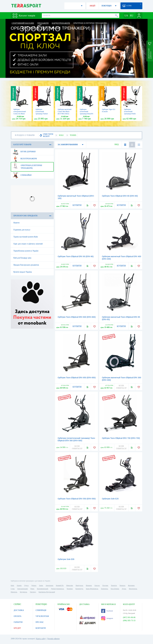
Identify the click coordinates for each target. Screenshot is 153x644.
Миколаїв (69, 585)
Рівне (32, 589)
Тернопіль (104, 589)
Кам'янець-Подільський (47, 592)
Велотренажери (25, 159)
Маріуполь (79, 585)
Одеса (26, 585)
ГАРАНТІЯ (18, 622)
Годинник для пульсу (22, 230)
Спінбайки (22, 175)
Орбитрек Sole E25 (110, 499)
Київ (12, 585)
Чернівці (70, 589)
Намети (17, 223)
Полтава (105, 585)
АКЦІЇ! (93, 6)
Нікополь (14, 592)
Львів (41, 585)
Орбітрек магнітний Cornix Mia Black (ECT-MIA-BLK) (65, 112)
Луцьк (124, 589)
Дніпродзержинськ (57, 589)
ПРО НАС (40, 622)
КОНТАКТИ (41, 628)
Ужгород (33, 592)
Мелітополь (133, 589)
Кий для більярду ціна (22, 258)
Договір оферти (53, 639)
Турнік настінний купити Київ (26, 237)
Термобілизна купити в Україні (26, 251)
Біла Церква (115, 589)
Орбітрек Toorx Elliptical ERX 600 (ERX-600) (77, 317)
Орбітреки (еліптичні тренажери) (27, 166)
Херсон (97, 585)
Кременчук (79, 589)
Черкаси (122, 585)
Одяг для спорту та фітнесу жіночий (28, 244)
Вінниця (89, 585)
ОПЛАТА (18, 616)
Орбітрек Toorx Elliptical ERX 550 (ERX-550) (77, 499)
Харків (19, 585)
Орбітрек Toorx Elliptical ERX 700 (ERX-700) (121, 438)
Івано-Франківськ (92, 589)
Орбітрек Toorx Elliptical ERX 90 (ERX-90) (76, 256)
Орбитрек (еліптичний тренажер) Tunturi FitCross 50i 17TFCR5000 (42, 114)
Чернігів (114, 585)
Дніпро (34, 585)
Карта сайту (41, 639)
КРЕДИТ (17, 628)
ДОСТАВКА (19, 610)
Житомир (131, 585)
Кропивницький (42, 589)
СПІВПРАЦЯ (41, 610)
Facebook (107, 611)
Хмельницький (22, 589)
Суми (13, 589)
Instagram (107, 618)
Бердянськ (23, 592)
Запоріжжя (49, 585)
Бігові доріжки (24, 152)
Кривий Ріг (60, 585)
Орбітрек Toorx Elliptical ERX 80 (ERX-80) (120, 196)
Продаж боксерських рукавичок (26, 265)
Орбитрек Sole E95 (66, 559)
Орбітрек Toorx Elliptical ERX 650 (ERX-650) (77, 378)
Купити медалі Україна (23, 272)
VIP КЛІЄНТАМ (42, 616)
